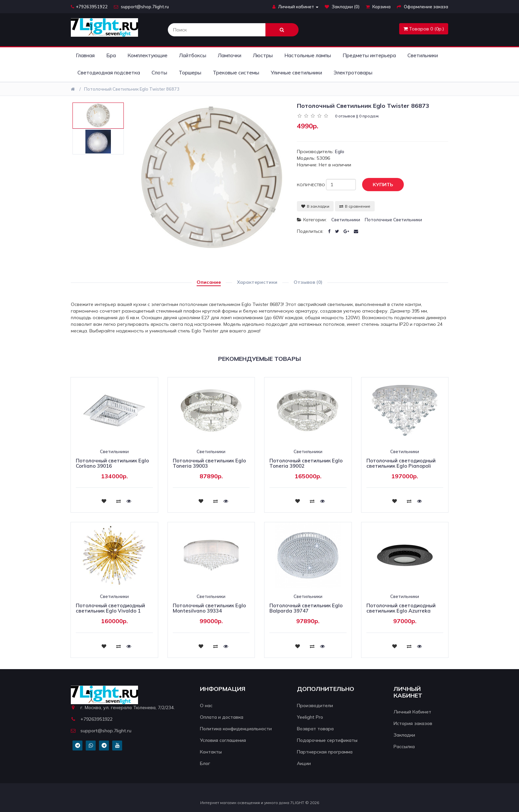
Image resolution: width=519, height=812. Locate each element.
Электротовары (353, 73)
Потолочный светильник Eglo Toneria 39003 (209, 463)
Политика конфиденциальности (236, 729)
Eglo (340, 151)
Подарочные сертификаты (327, 740)
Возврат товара (315, 729)
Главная (85, 55)
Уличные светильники (296, 73)
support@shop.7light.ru (141, 7)
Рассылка (404, 747)
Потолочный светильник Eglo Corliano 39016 (112, 463)
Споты (159, 73)
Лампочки (230, 55)
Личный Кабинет (412, 712)
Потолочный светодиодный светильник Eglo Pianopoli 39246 (401, 466)
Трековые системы (236, 73)
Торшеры (190, 73)
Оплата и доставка (222, 717)
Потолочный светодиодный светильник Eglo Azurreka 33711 (401, 611)
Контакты (211, 752)
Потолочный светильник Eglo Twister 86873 (132, 89)
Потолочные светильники (393, 220)
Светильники (423, 55)
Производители (315, 705)
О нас (206, 705)
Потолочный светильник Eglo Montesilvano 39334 (209, 608)
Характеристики (257, 282)
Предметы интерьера (369, 55)
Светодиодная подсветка (109, 73)
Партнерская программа (325, 752)
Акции (304, 763)
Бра (111, 55)
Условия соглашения (223, 740)
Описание (209, 282)
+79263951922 (89, 7)
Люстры (263, 55)
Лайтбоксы (193, 55)
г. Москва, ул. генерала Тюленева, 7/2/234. (123, 707)
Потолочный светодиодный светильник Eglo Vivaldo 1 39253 (110, 611)
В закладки (315, 206)
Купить (378, 185)
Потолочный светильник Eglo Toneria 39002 (306, 463)
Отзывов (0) (308, 282)
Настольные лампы (308, 55)
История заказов (413, 723)
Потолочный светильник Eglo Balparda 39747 (306, 608)
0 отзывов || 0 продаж (357, 116)
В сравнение (355, 206)
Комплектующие (147, 55)
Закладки (404, 735)
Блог (205, 763)
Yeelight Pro (310, 717)
